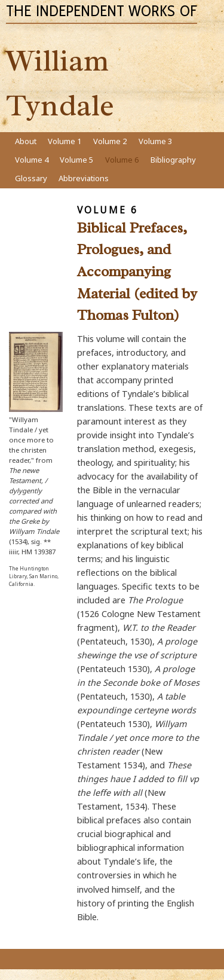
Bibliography (173, 160)
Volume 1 (65, 141)
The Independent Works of (102, 11)
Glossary (31, 178)
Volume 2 (110, 141)
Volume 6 (122, 160)
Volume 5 (76, 160)
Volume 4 (32, 160)
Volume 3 (155, 141)
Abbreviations (84, 178)
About (26, 141)
